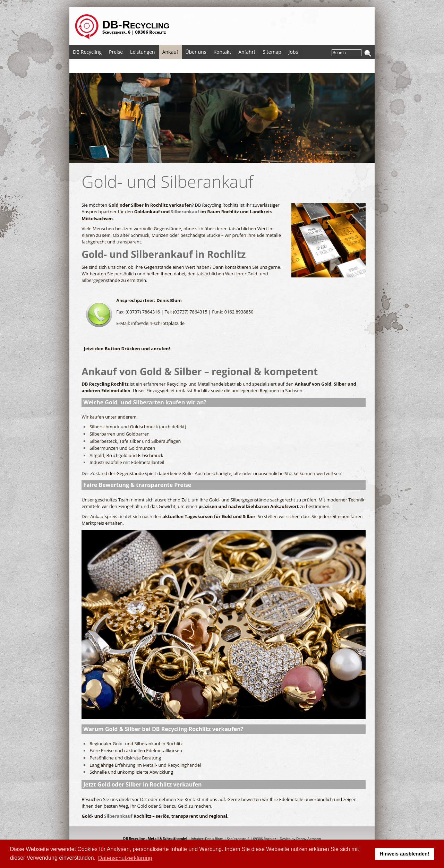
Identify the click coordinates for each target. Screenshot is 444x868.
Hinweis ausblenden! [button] (405, 854)
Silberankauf (185, 212)
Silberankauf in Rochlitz (188, 254)
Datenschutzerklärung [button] (125, 858)
